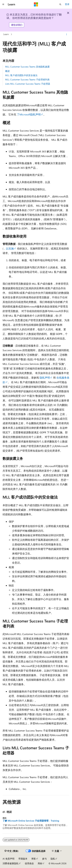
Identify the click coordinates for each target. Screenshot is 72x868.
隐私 (53, 859)
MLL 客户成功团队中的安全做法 (21, 75)
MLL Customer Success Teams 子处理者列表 (27, 79)
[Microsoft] (36, 4)
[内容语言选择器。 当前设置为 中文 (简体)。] (12, 851)
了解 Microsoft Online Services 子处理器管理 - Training (31, 821)
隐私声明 (45, 378)
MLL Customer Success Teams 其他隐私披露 (27, 67)
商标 (40, 863)
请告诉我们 (17, 25)
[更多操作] (67, 34)
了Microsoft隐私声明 (29, 114)
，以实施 (9, 248)
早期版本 (23, 859)
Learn (6, 34)
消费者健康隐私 (11, 863)
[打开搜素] (60, 4)
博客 (34, 859)
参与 (44, 859)
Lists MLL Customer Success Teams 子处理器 (28, 84)
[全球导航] (3, 4)
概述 (7, 71)
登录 (67, 4)
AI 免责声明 (9, 859)
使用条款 (29, 863)
